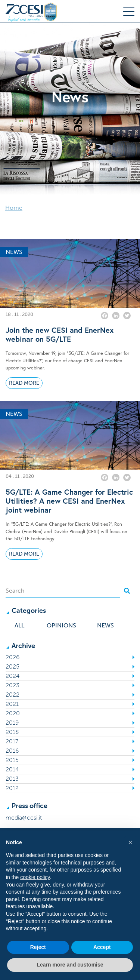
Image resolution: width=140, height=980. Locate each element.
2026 (13, 657)
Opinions (61, 625)
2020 (13, 713)
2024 (13, 676)
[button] (130, 842)
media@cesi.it (24, 818)
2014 (12, 769)
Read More (24, 383)
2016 (12, 751)
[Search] (63, 591)
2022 (13, 695)
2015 (12, 760)
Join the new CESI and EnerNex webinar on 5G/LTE (60, 335)
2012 (12, 788)
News (105, 625)
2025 (13, 666)
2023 (13, 685)
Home (14, 208)
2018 (12, 732)
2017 (12, 741)
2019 (12, 723)
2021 (12, 704)
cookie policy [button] (35, 877)
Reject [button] (38, 947)
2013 (12, 779)
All (19, 625)
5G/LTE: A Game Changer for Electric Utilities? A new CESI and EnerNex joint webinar (69, 501)
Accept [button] (102, 947)
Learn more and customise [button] (70, 965)
